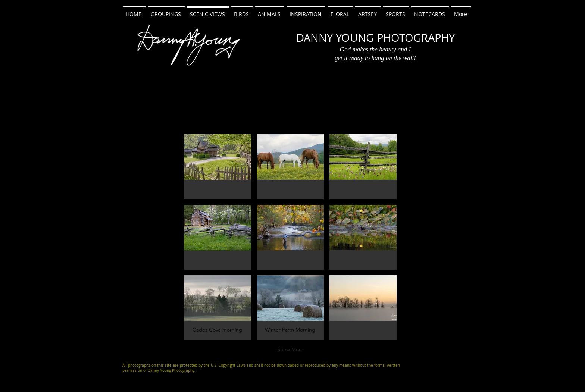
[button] (218, 167)
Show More (290, 349)
